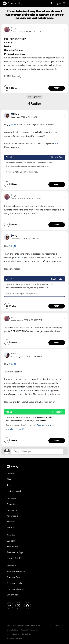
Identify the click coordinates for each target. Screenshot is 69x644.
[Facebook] (27, 606)
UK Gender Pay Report (14, 639)
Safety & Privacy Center (21, 626)
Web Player (12, 547)
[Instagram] (10, 606)
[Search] (51, 4)
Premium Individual (16, 571)
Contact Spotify (14, 558)
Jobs (9, 485)
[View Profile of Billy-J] (16, 114)
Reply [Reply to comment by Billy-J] (57, 184)
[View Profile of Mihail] (13, 353)
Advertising (12, 516)
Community (12, 3)
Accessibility (35, 630)
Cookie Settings (13, 630)
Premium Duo (13, 577)
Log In (58, 3)
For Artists (12, 504)
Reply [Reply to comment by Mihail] (57, 441)
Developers (12, 510)
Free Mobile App (15, 552)
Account (17, 76)
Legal (9, 626)
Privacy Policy (35, 626)
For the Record (14, 491)
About (10, 479)
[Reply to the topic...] (37, 451)
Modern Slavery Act (13, 634)
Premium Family (14, 583)
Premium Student (15, 589)
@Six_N (12, 124)
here (56, 143)
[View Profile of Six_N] (13, 28)
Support (11, 541)
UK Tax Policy (27, 634)
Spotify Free (13, 595)
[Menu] (64, 3)
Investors (11, 522)
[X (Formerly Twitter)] (19, 606)
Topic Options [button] (34, 97)
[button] (64, 30)
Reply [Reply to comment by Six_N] (57, 88)
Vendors (11, 527)
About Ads (25, 630)
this (18, 257)
